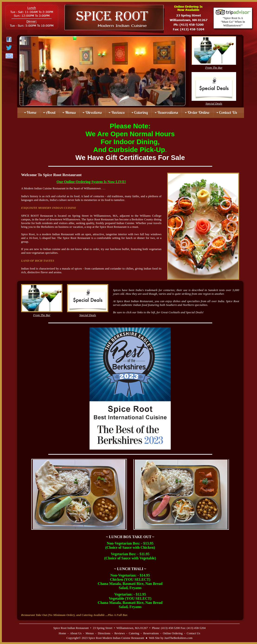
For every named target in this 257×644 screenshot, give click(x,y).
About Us (76, 633)
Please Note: (130, 126)
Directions (104, 633)
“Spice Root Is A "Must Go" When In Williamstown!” (233, 22)
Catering (134, 633)
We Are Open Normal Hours (130, 134)
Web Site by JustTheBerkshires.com (171, 638)
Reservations (151, 633)
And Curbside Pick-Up (129, 150)
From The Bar (214, 68)
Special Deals (214, 103)
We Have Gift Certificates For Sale (130, 157)
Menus (90, 633)
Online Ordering (173, 633)
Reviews (120, 633)
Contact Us (193, 633)
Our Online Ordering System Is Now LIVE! (91, 182)
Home (62, 633)
